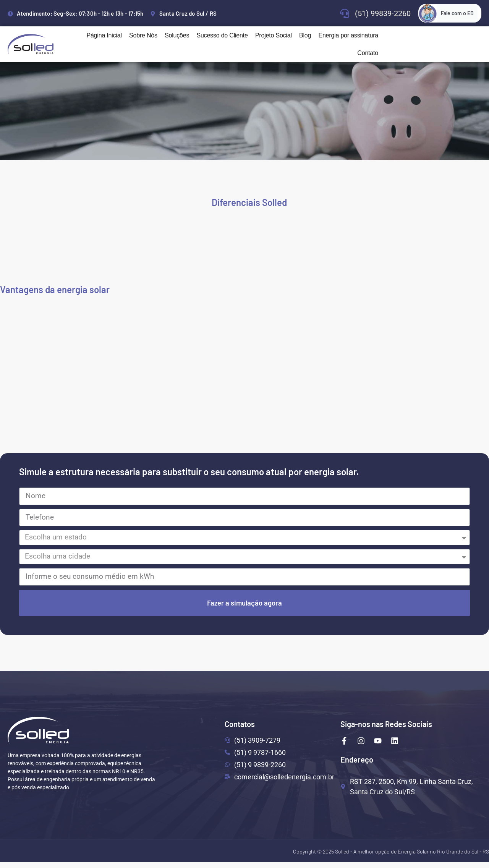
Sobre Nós (143, 35)
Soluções (177, 35)
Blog (305, 35)
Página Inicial (104, 35)
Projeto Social (274, 35)
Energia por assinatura (348, 35)
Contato (368, 53)
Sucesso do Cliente (222, 35)
